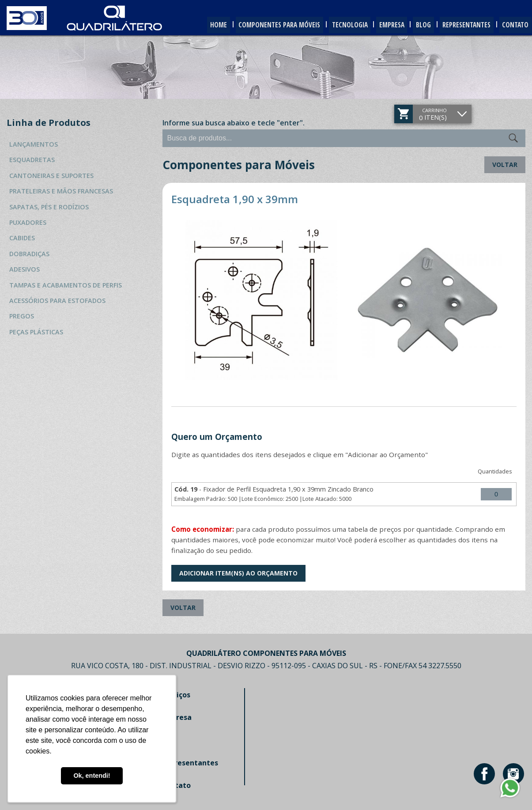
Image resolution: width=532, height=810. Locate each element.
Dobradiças (29, 254)
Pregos (22, 316)
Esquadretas (32, 160)
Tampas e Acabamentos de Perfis (66, 285)
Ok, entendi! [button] (92, 776)
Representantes (461, 25)
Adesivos (25, 269)
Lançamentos (34, 144)
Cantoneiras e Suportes (51, 176)
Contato (514, 25)
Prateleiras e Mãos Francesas (61, 191)
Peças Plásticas (36, 332)
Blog (414, 25)
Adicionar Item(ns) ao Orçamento (238, 573)
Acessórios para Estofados (57, 301)
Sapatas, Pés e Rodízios (49, 207)
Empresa (379, 25)
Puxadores (28, 222)
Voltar (505, 165)
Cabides (22, 238)
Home (192, 25)
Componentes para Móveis (257, 25)
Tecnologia (333, 25)
